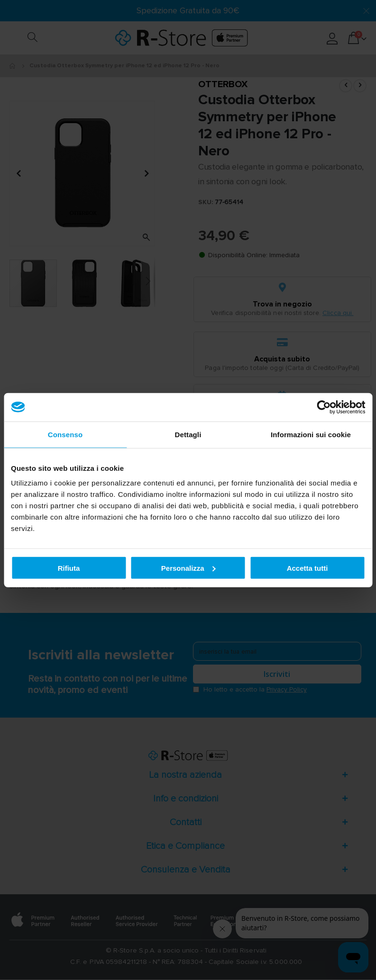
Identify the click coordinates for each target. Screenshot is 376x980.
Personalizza (188, 568)
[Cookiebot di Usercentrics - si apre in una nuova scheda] (324, 407)
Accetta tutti (307, 568)
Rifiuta (69, 568)
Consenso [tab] (65, 434)
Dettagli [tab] (188, 434)
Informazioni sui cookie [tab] (311, 434)
